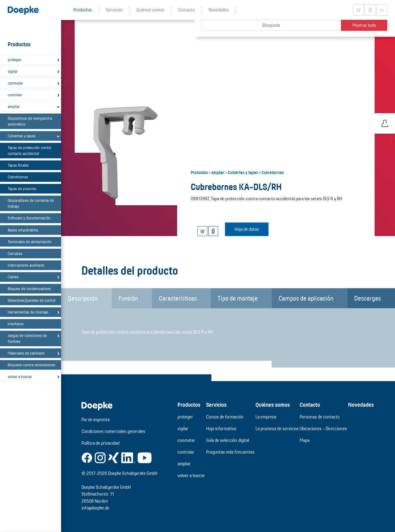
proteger (15, 60)
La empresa (266, 417)
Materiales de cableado (26, 353)
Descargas (368, 298)
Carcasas (15, 253)
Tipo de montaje (238, 298)
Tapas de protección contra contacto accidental (29, 150)
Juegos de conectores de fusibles (27, 338)
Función (128, 298)
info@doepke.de (95, 508)
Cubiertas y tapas (22, 136)
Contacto (310, 405)
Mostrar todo (364, 25)
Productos (199, 172)
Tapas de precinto (22, 189)
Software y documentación (29, 218)
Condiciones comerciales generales (113, 431)
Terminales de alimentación (30, 242)
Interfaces (16, 324)
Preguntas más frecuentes (230, 452)
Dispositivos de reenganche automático (30, 121)
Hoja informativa (221, 428)
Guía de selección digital (228, 440)
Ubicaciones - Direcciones (323, 428)
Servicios (216, 405)
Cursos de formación (225, 417)
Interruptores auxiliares (26, 265)
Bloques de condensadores (29, 289)
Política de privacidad (100, 443)
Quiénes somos (273, 405)
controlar (15, 95)
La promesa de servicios (277, 428)
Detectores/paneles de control (32, 300)
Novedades (361, 405)
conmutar (15, 83)
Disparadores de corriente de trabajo (31, 203)
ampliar (14, 106)
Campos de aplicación (306, 298)
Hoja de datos (247, 229)
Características (178, 298)
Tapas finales (18, 165)
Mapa (305, 440)
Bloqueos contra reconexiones (32, 365)
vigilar (13, 71)
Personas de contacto (320, 417)
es (382, 10)
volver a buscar (20, 376)
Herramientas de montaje (28, 312)
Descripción (83, 298)
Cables (13, 277)
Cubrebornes (18, 177)
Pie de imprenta (96, 420)
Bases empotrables (23, 230)
